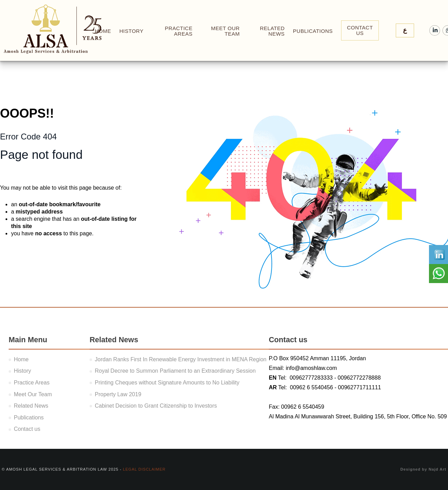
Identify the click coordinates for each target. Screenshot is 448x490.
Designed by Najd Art (423, 469)
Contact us (27, 429)
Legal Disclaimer (144, 469)
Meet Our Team (225, 31)
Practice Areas (179, 31)
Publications (313, 31)
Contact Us (360, 30)
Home (21, 359)
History (131, 31)
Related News (272, 31)
